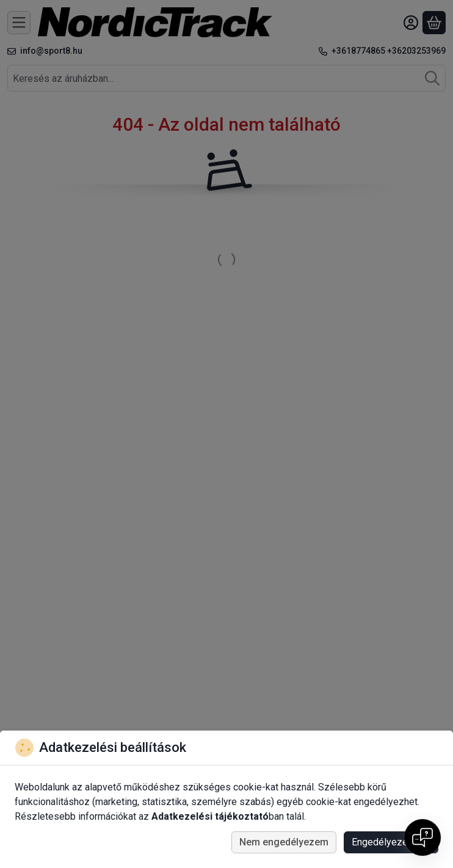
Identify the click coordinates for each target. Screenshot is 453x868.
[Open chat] (422, 837)
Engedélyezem (391, 842)
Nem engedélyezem (284, 842)
